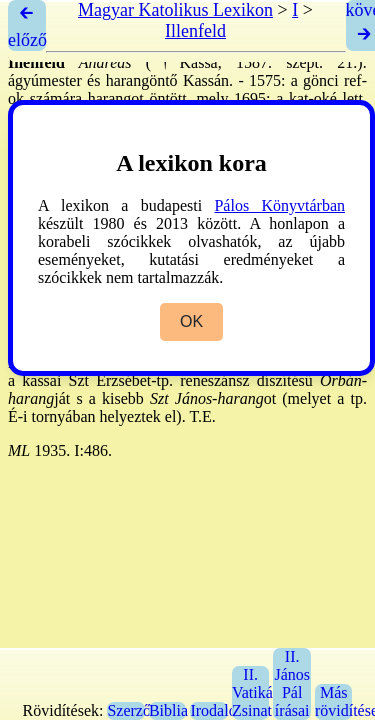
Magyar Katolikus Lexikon (175, 10)
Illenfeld (195, 31)
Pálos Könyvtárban (279, 205)
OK (191, 321)
